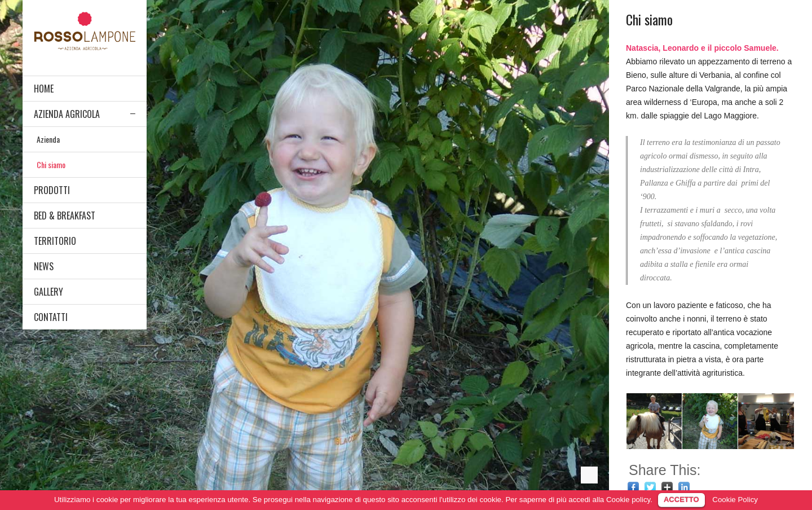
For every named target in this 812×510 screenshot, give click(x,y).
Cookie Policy (735, 500)
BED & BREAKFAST (65, 216)
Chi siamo (51, 164)
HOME (44, 89)
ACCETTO (681, 500)
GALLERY (48, 292)
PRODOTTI (52, 190)
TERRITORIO (55, 241)
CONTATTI (51, 317)
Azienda (48, 139)
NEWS (44, 266)
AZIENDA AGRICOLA (67, 114)
